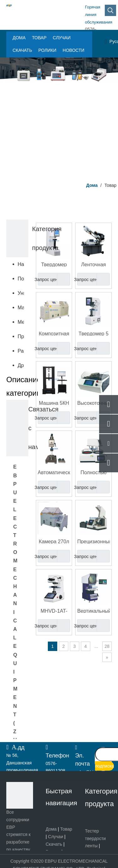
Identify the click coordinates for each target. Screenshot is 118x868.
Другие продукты (21, 365)
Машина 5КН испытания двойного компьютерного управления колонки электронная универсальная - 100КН (54, 403)
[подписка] (104, 766)
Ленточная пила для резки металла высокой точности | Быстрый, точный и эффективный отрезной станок (93, 264)
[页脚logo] (20, 795)
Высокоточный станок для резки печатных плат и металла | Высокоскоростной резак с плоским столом (93, 403)
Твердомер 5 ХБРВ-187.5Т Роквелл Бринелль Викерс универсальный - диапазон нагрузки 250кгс (93, 333)
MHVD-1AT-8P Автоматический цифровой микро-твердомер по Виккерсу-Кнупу (54, 611)
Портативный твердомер (21, 279)
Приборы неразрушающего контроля (21, 336)
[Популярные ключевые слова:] (110, 10)
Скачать (54, 844)
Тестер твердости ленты (95, 838)
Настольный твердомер (21, 264)
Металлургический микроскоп (21, 322)
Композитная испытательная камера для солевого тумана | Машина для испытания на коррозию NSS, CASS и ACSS (54, 333)
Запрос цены (49, 279)
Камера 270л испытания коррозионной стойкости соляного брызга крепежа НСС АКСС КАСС (54, 541)
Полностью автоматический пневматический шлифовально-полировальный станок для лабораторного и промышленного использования (93, 472)
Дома (51, 829)
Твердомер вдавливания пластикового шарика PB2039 (54, 264)
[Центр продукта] (59, 118)
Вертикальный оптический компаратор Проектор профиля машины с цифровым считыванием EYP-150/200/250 (93, 611)
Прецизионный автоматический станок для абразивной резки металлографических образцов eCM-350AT (93, 541)
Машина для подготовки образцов (21, 308)
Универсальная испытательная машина (21, 293)
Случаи (56, 837)
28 (107, 646)
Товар (66, 829)
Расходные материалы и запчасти (21, 351)
